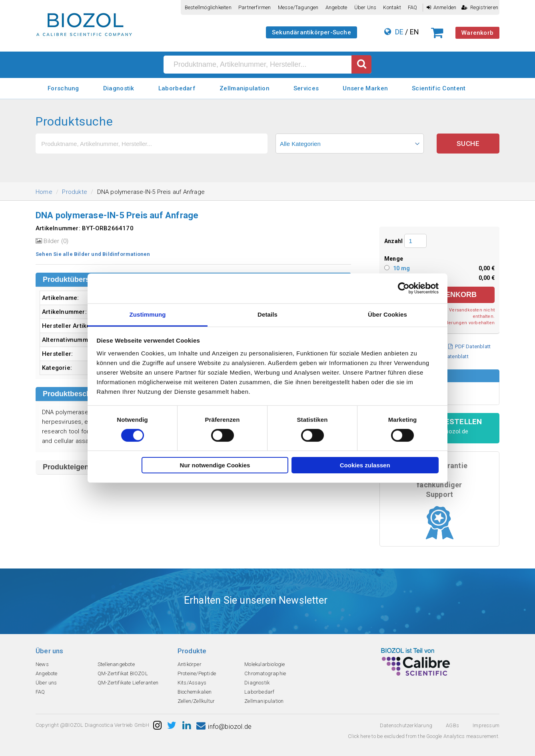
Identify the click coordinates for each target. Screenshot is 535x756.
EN (414, 32)
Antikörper (190, 664)
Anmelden (442, 7)
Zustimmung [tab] (148, 314)
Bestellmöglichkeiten (208, 7)
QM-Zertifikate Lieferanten (128, 683)
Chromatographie (265, 673)
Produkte (75, 192)
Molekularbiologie (265, 664)
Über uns (365, 7)
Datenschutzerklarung (406, 725)
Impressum (486, 725)
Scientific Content (439, 88)
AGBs (452, 725)
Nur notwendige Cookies (215, 465)
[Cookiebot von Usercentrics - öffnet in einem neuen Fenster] (404, 288)
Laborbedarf (177, 88)
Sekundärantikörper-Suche (311, 32)
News (42, 664)
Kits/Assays (192, 683)
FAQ (413, 7)
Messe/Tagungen (298, 7)
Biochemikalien (195, 692)
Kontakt (392, 7)
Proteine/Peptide (197, 673)
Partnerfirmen (255, 7)
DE (399, 32)
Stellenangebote (116, 664)
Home (44, 192)
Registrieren (480, 7)
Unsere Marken (365, 88)
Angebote (336, 7)
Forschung (63, 88)
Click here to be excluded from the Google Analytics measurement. (424, 736)
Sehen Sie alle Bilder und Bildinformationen (93, 254)
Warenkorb (477, 33)
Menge (394, 259)
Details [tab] (267, 314)
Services (306, 88)
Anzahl (393, 241)
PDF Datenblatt (469, 346)
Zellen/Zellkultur (196, 701)
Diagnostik (119, 88)
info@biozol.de (224, 727)
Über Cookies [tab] (387, 314)
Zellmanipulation (245, 88)
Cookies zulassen (365, 465)
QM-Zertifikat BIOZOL (123, 673)
